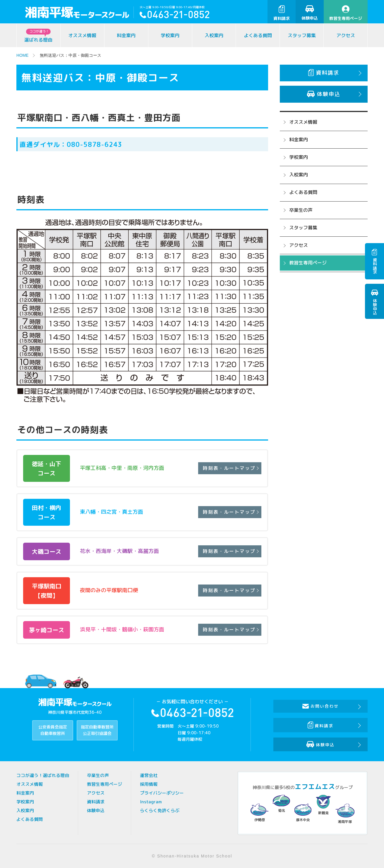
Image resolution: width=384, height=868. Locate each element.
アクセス (346, 35)
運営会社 (149, 775)
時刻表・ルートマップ (229, 468)
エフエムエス (315, 787)
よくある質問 (258, 35)
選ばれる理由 (38, 36)
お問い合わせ (321, 706)
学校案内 (170, 35)
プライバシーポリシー (162, 793)
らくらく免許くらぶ (160, 811)
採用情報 (149, 784)
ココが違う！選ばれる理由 (43, 775)
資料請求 (282, 13)
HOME (23, 55)
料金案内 (126, 35)
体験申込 (310, 13)
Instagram (151, 802)
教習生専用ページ (346, 13)
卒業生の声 (301, 210)
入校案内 (214, 35)
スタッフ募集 (302, 35)
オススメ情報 (82, 35)
